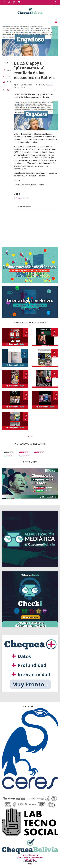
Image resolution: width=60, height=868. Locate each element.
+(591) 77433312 (30, 859)
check (6, 63)
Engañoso (50, 85)
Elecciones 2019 (22, 198)
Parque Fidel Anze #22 (30, 855)
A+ (8, 90)
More (29, 437)
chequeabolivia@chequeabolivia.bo (30, 857)
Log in (17, 207)
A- (4, 90)
